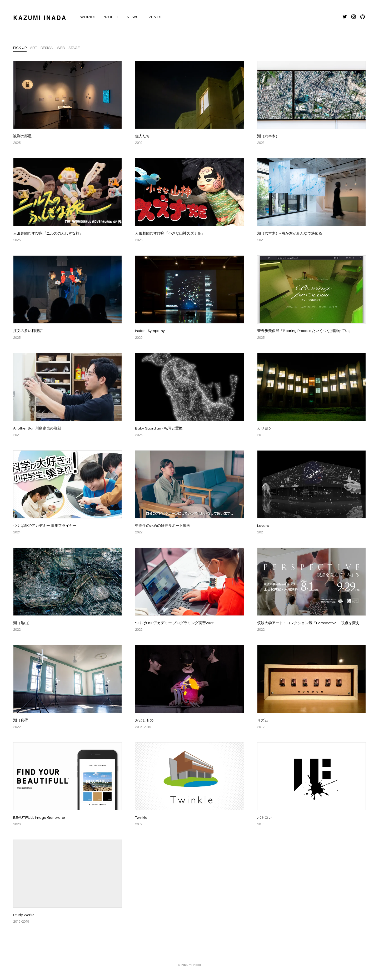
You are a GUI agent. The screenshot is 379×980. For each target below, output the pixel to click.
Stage (74, 48)
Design (47, 48)
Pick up (20, 48)
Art (34, 48)
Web (61, 48)
